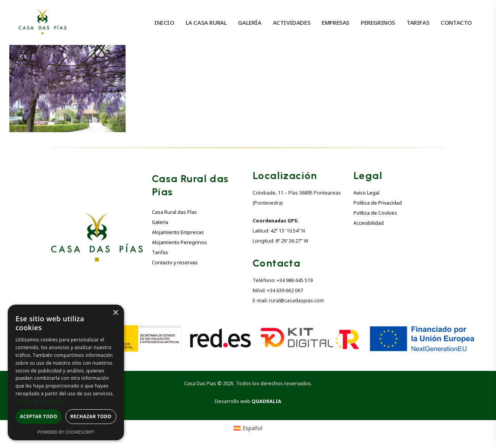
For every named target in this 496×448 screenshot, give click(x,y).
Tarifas (160, 252)
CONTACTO (456, 22)
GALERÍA (250, 22)
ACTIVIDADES (292, 22)
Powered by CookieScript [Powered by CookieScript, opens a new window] (66, 432)
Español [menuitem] (252, 428)
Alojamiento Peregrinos (179, 242)
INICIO (164, 22)
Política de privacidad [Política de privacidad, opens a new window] (40, 401)
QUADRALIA (266, 401)
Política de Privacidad (378, 203)
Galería (160, 222)
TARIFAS (418, 22)
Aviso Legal (366, 193)
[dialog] (66, 372)
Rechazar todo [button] (91, 416)
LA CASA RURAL (206, 22)
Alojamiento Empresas (178, 232)
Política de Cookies (375, 213)
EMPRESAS (336, 22)
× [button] (115, 313)
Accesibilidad (369, 223)
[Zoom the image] (97, 218)
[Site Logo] (42, 22)
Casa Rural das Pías (174, 212)
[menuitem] (248, 428)
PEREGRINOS (378, 22)
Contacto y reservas (175, 263)
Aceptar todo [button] (38, 416)
